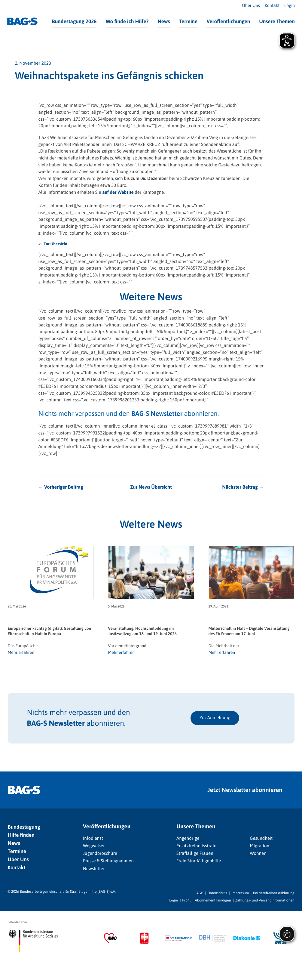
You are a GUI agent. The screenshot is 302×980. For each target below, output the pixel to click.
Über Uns (251, 6)
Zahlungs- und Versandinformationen (265, 900)
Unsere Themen (277, 21)
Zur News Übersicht (151, 487)
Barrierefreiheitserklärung (274, 893)
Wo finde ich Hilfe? (127, 21)
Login (290, 6)
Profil (186, 900)
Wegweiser (94, 846)
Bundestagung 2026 (74, 21)
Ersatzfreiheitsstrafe (196, 846)
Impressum (240, 893)
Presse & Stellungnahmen (108, 861)
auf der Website (118, 192)
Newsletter (94, 869)
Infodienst (93, 838)
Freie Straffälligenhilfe (199, 861)
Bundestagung (24, 827)
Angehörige (188, 838)
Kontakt (272, 6)
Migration (259, 846)
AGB (200, 893)
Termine (188, 21)
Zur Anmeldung (215, 718)
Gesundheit (261, 838)
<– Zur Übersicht (53, 244)
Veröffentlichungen (228, 21)
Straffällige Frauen (195, 853)
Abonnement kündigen (213, 900)
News (164, 21)
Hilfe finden (21, 835)
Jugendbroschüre (100, 853)
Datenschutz (217, 893)
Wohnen (258, 853)
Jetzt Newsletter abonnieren (245, 790)
